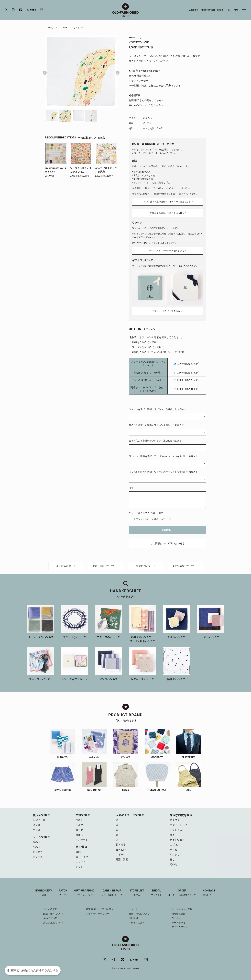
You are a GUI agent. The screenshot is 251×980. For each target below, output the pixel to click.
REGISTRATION (208, 10)
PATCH (63, 893)
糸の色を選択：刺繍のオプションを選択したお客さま (156, 425)
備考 (131, 488)
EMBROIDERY (44, 893)
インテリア (176, 855)
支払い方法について (185, 566)
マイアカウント (180, 927)
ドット (79, 867)
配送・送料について (105, 566)
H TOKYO (63, 28)
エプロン (175, 845)
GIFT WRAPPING (84, 893)
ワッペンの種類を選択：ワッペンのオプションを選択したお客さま (163, 456)
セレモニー (39, 857)
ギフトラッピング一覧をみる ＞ (167, 311)
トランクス (176, 830)
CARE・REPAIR (112, 893)
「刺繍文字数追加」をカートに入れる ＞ (167, 213)
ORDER (182, 893)
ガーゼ (79, 830)
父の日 (37, 847)
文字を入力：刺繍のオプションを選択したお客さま (155, 441)
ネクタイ (175, 820)
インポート (82, 840)
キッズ (37, 830)
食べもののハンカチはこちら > (146, 105)
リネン (79, 820)
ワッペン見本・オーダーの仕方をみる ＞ (167, 251)
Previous (45, 72)
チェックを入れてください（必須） (147, 513)
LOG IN (220, 10)
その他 (173, 864)
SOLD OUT (167, 530)
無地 (78, 852)
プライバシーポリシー (98, 914)
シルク (79, 825)
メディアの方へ (137, 923)
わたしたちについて (139, 914)
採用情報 (133, 918)
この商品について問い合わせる (167, 543)
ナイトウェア (177, 840)
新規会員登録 (178, 914)
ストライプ (82, 857)
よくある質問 (65, 566)
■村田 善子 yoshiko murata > (145, 71)
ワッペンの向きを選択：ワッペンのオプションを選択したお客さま (163, 472)
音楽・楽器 (122, 859)
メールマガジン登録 (182, 909)
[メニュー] (242, 10)
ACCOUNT (194, 10)
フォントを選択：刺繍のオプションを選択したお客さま (158, 409)
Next (116, 72)
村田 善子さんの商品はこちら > (146, 100)
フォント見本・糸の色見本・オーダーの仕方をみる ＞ (167, 202)
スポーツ (121, 855)
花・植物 (121, 845)
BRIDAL (156, 893)
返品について (145, 566)
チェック (81, 862)
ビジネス (38, 852)
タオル (79, 835)
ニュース (133, 909)
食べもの (121, 850)
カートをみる (178, 923)
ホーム (51, 28)
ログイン (176, 918)
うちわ (173, 850)
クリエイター (77, 28)
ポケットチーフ (178, 825)
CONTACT (209, 893)
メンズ (37, 825)
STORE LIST (137, 893)
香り (172, 859)
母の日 (37, 842)
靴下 (172, 835)
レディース (39, 820)
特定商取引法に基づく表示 (100, 909)
